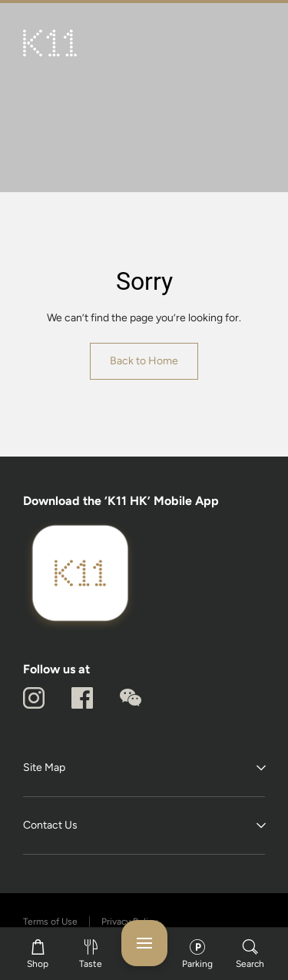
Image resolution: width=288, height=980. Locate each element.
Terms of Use (50, 922)
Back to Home (144, 361)
